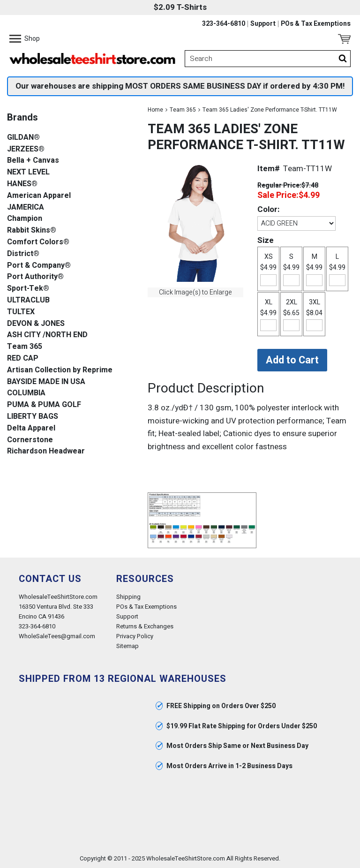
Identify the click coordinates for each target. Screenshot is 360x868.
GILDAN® (23, 138)
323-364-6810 (224, 24)
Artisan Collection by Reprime (60, 370)
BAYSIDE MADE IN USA (46, 382)
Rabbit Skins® (32, 230)
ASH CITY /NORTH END (47, 335)
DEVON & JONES (36, 324)
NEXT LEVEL (28, 172)
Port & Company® (39, 266)
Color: (268, 209)
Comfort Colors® (38, 242)
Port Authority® (35, 277)
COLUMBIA (26, 393)
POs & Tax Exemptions (316, 24)
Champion (25, 219)
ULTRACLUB (28, 300)
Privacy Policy (135, 636)
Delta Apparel (31, 428)
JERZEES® (26, 149)
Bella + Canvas (33, 161)
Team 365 (183, 110)
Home (155, 110)
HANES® (22, 184)
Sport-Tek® (28, 289)
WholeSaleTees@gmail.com (57, 636)
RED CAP (23, 359)
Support (263, 24)
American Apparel (39, 196)
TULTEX (21, 312)
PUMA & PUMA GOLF (44, 405)
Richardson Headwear (46, 451)
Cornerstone (30, 440)
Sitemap (127, 646)
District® (23, 254)
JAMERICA (26, 208)
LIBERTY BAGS (33, 417)
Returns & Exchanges (145, 626)
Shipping (128, 597)
